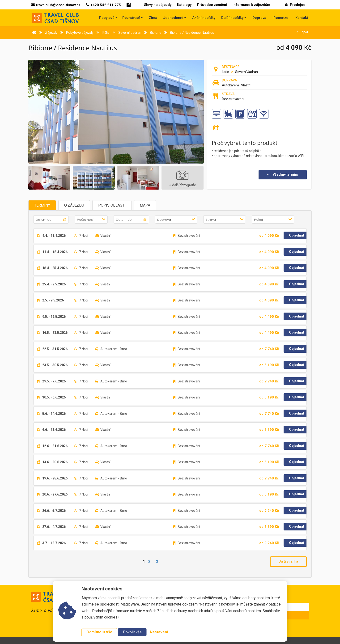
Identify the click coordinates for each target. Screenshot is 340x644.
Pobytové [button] (108, 18)
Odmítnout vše (99, 632)
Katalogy (184, 5)
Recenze (281, 18)
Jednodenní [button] (175, 18)
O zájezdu (74, 205)
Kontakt (302, 18)
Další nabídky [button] (234, 18)
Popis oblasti (112, 205)
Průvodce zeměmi (212, 5)
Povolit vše (132, 632)
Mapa (145, 205)
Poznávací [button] (133, 18)
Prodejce (295, 5)
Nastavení (159, 632)
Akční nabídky (204, 18)
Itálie (225, 72)
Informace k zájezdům (251, 5)
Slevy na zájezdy (158, 5)
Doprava (259, 18)
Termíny (42, 205)
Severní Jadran (246, 72)
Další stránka (288, 561)
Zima (153, 18)
